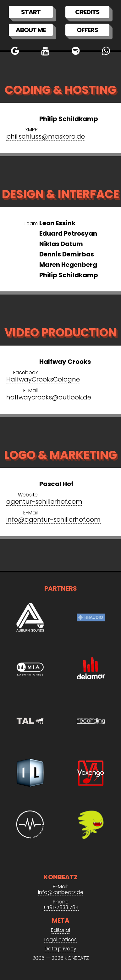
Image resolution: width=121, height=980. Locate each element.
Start (31, 12)
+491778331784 (61, 908)
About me (31, 30)
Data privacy (60, 949)
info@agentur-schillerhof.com (53, 520)
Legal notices (60, 940)
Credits (87, 12)
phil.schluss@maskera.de (46, 137)
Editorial (60, 930)
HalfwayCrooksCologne (43, 380)
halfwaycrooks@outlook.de (49, 398)
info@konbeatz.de (61, 893)
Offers (87, 30)
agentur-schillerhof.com (44, 502)
